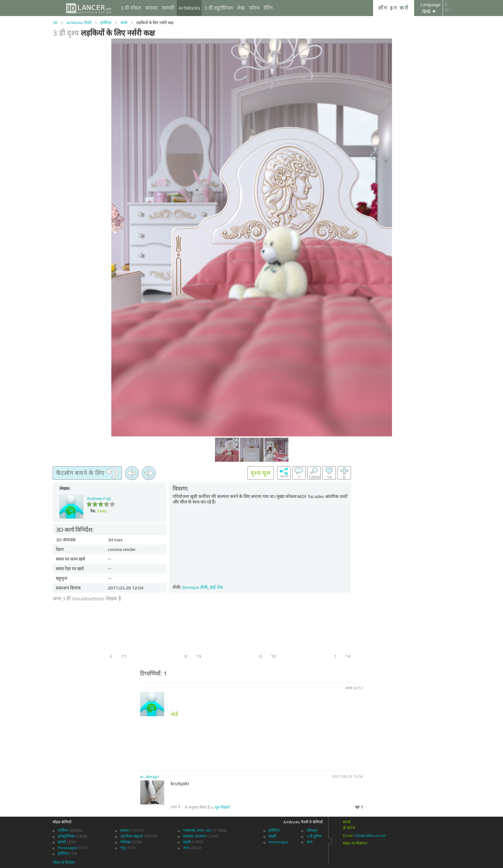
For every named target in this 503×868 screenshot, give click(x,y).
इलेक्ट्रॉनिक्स (66, 836)
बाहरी (187, 842)
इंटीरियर (106, 23)
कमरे (124, 23)
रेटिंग (268, 8)
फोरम (254, 8)
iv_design (149, 777)
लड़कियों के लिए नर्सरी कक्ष (155, 23)
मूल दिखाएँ (222, 807)
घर (55, 23)
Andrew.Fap (99, 498)
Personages (68, 848)
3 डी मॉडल (131, 8)
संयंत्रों (62, 842)
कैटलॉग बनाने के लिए (87, 473)
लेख (241, 8)
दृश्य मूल (261, 473)
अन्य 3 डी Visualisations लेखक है (87, 599)
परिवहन (126, 842)
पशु (123, 848)
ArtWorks (189, 8)
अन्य (186, 848)
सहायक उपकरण (195, 836)
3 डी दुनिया (314, 836)
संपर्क (347, 822)
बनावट (152, 8)
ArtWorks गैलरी (79, 23)
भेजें (174, 715)
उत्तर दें (175, 807)
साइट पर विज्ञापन (355, 843)
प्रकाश (125, 830)
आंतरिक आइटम (132, 836)
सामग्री (168, 8)
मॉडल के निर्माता (64, 863)
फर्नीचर (63, 830)
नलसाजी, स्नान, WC (197, 830)
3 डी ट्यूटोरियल (219, 8)
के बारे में (349, 828)
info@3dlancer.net (370, 836)
